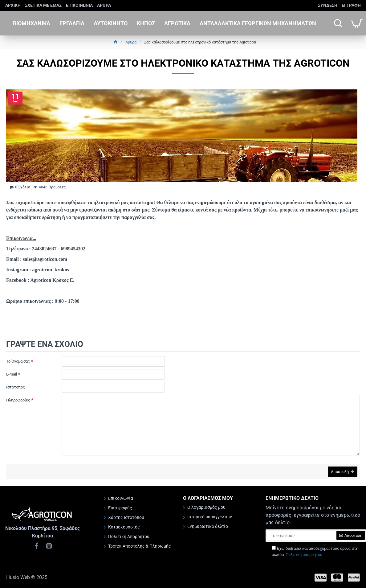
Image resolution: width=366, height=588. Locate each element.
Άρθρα (131, 42)
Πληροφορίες (18, 400)
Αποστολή (339, 472)
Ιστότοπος (16, 387)
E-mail (12, 374)
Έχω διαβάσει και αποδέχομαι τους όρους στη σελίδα (315, 552)
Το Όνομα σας (18, 361)
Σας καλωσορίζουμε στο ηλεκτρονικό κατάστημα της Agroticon (200, 42)
